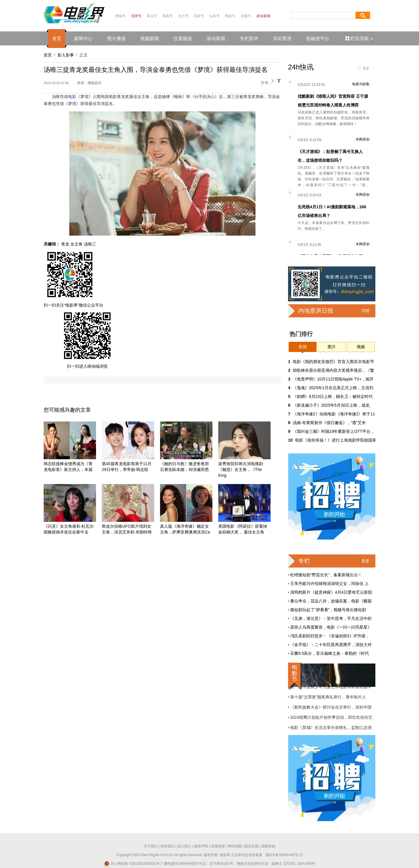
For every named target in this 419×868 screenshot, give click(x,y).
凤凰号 (168, 16)
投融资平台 (318, 39)
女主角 (77, 244)
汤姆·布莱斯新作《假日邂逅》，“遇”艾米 (329, 423)
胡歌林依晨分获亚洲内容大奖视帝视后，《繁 (333, 370)
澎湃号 (136, 16)
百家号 (199, 16)
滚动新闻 (263, 16)
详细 (365, 311)
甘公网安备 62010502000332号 (132, 864)
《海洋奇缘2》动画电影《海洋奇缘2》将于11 (334, 414)
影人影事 (66, 55)
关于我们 (151, 846)
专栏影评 (249, 39)
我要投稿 (268, 846)
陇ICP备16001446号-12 (284, 855)
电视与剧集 (361, 84)
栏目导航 (359, 39)
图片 (332, 347)
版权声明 (201, 846)
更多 (366, 68)
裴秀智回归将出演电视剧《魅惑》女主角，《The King (241, 469)
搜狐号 (120, 16)
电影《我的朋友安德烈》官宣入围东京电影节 (333, 362)
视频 (361, 347)
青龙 (65, 244)
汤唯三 (90, 244)
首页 (57, 39)
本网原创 (363, 139)
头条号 (214, 16)
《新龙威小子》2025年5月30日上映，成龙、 (333, 405)
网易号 (230, 16)
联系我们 (168, 846)
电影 (72, 97)
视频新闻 (150, 39)
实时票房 (282, 39)
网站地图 (235, 846)
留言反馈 (251, 846)
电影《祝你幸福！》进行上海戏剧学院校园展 (336, 440)
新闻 (303, 347)
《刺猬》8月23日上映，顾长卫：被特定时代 (333, 396)
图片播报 (116, 39)
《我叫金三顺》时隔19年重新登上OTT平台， (334, 431)
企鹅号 (246, 16)
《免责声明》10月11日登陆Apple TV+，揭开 (333, 379)
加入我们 (184, 846)
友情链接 (218, 846)
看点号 (152, 16)
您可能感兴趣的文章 (67, 410)
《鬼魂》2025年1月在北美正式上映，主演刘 (333, 388)
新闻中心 (83, 39)
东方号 (183, 16)
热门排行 (301, 334)
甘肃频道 (183, 39)
